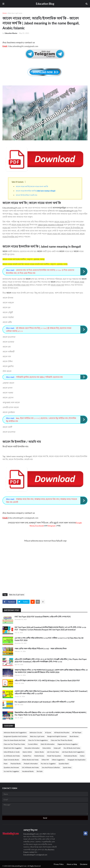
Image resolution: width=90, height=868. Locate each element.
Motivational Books (70, 756)
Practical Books (16, 764)
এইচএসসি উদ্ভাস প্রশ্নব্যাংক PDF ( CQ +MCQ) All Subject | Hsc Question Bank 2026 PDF (47, 681)
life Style (40, 771)
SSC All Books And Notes (30, 767)
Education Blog (45, 4)
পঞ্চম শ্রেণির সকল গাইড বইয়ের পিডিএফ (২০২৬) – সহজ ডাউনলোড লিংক (41, 649)
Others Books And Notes (30, 760)
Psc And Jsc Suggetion (48, 764)
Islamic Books (39, 752)
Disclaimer (84, 864)
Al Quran (48, 733)
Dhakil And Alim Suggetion (13, 748)
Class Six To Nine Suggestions (38, 740)
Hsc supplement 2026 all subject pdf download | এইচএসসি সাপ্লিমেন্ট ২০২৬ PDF (45, 702)
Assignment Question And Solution (15, 736)
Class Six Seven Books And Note (14, 740)
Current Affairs (33, 744)
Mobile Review (39, 756)
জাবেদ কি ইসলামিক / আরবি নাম (26, 195)
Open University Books (11, 760)
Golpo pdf (57, 748)
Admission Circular (36, 733)
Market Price (27, 756)
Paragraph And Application (77, 760)
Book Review (74, 736)
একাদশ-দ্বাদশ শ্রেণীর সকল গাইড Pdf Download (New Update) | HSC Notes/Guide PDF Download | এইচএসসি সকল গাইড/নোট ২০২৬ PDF (51, 692)
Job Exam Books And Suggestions (73, 752)
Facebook (40, 526)
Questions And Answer (11, 767)
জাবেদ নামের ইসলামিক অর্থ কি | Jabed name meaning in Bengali (36, 191)
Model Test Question (54, 756)
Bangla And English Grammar (57, 736)
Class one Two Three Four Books (62, 740)
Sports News (67, 767)
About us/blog (72, 864)
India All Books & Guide (12, 752)
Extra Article (47, 748)
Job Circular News (53, 752)
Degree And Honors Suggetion (68, 744)
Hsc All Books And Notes (72, 748)
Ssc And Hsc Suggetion (11, 771)
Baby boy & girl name (15, 13)
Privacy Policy (59, 864)
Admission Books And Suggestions (15, 733)
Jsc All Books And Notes (12, 756)
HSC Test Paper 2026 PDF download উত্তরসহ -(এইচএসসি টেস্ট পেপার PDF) (43, 617)
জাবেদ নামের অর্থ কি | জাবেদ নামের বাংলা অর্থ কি (32, 186)
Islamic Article (27, 752)
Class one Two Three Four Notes (14, 744)
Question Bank (64, 764)
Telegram (51, 526)
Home (4, 13)
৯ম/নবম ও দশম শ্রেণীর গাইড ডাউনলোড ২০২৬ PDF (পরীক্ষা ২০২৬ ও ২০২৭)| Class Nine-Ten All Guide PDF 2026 (49, 639)
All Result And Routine (62, 733)
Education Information (32, 748)
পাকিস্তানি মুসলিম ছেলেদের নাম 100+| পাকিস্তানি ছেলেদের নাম (39, 377)
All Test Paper (77, 733)
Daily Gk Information (48, 744)
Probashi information (31, 764)
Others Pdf (45, 760)
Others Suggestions (58, 760)
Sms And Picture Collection (51, 767)
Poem (6, 764)
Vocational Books (28, 771)
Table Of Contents (18, 182)
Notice (82, 756)
